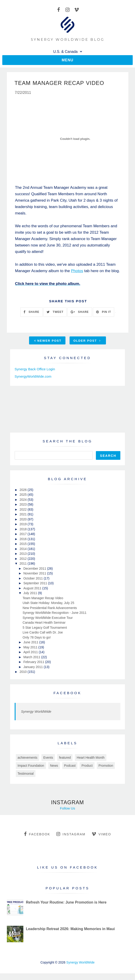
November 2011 (35, 574)
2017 (23, 534)
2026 (23, 490)
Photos (77, 271)
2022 (23, 510)
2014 (23, 549)
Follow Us (67, 808)
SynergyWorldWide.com (33, 377)
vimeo (101, 834)
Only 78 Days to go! (37, 638)
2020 (23, 520)
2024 (23, 500)
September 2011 (36, 584)
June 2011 (31, 643)
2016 (23, 539)
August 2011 (33, 588)
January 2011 (34, 667)
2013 (23, 554)
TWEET (55, 312)
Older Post (87, 341)
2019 (23, 525)
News (54, 766)
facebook (37, 834)
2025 (23, 495)
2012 (23, 559)
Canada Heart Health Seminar (44, 623)
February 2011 (34, 662)
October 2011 (34, 579)
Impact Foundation (31, 766)
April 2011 (31, 652)
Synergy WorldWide (36, 712)
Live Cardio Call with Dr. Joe (43, 633)
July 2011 (31, 593)
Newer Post (48, 341)
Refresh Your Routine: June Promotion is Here (66, 903)
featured (65, 758)
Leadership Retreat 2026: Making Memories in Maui (70, 929)
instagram (71, 834)
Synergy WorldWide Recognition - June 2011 (55, 613)
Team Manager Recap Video (43, 598)
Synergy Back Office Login (35, 369)
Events (48, 758)
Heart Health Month (90, 758)
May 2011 (31, 647)
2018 (23, 529)
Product (87, 766)
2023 (23, 505)
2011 (23, 564)
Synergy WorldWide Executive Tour (48, 618)
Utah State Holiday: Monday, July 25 (48, 603)
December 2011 (35, 569)
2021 (23, 515)
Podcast (70, 766)
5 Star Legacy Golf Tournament (45, 628)
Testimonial (26, 774)
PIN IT (104, 312)
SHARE (31, 312)
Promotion (106, 766)
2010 (23, 672)
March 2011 (32, 657)
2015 (23, 544)
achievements (27, 758)
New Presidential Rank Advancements (50, 608)
